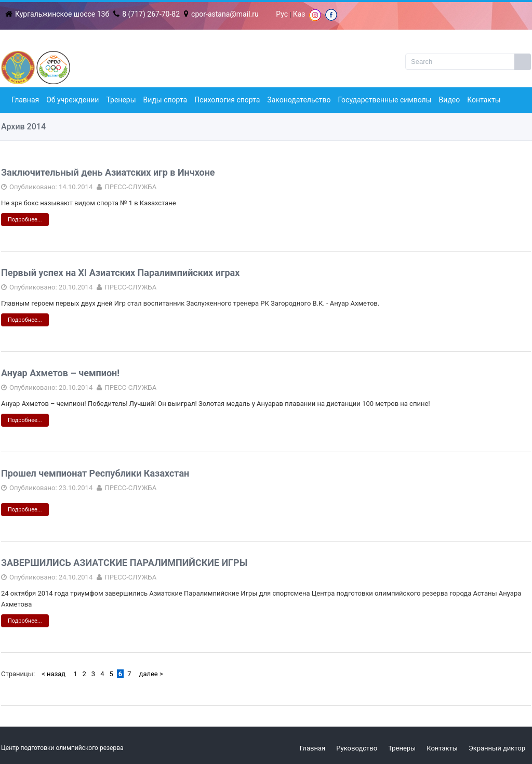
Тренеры (121, 100)
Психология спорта (227, 100)
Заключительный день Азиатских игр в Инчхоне (108, 172)
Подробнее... (25, 220)
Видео (450, 100)
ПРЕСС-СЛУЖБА (130, 187)
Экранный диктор (497, 748)
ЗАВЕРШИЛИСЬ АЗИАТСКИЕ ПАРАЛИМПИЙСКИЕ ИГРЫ (124, 563)
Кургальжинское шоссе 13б (57, 14)
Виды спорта (165, 100)
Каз (299, 14)
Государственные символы (385, 100)
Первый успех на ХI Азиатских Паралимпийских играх (120, 273)
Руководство (357, 748)
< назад (54, 674)
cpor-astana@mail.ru (221, 14)
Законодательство (299, 100)
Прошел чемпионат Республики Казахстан (95, 473)
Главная (25, 100)
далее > (151, 674)
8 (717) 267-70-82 (147, 14)
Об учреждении (72, 100)
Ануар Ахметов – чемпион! (60, 373)
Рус (282, 14)
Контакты (484, 100)
